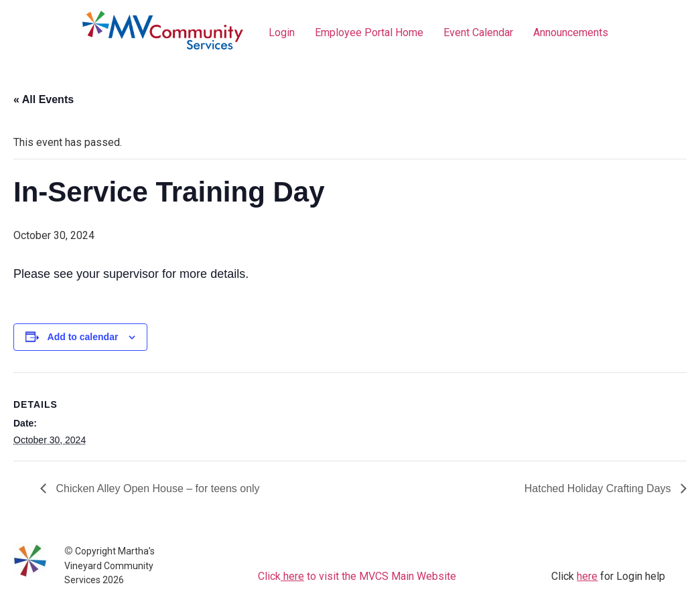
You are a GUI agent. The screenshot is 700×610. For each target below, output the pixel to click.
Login (282, 32)
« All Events (44, 99)
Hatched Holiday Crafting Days (599, 488)
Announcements (571, 32)
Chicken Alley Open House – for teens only (156, 488)
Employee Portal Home (369, 32)
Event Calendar (478, 32)
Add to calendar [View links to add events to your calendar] (83, 337)
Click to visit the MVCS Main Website (357, 576)
